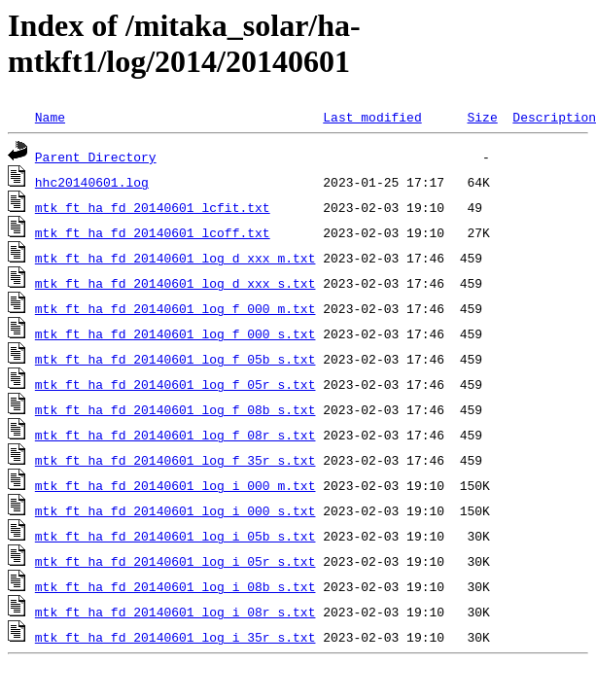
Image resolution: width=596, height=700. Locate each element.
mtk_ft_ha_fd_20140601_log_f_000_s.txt (175, 333)
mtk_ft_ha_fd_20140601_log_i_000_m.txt (175, 485)
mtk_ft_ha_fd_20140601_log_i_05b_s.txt (175, 536)
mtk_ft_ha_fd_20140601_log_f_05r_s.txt (175, 384)
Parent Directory (96, 157)
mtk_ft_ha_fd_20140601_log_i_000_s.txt (175, 510)
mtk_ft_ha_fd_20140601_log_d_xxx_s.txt (175, 283)
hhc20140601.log (92, 182)
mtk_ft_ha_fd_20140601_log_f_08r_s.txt (175, 435)
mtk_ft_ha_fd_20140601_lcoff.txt (153, 232)
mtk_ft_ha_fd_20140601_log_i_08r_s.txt (175, 612)
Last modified (372, 117)
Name (50, 117)
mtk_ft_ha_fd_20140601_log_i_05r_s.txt (175, 561)
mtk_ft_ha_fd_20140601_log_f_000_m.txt (175, 308)
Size (482, 117)
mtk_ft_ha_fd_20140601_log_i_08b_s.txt (175, 586)
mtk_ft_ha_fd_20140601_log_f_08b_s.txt (175, 409)
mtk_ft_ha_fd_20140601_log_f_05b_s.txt (175, 359)
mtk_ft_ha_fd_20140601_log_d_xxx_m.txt (175, 258)
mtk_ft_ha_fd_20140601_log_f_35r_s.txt (175, 460)
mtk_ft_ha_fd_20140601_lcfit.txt (153, 207)
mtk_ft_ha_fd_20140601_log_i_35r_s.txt (175, 637)
